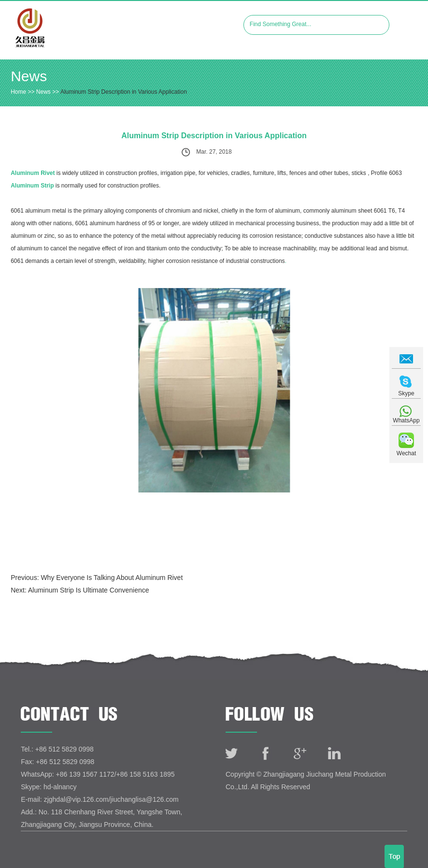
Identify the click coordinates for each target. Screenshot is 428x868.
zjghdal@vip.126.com (76, 799)
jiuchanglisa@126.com (145, 799)
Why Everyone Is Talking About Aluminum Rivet (112, 578)
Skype (406, 393)
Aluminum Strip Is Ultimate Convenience (89, 590)
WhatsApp (406, 420)
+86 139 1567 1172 (85, 774)
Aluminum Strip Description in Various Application (124, 92)
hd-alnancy (60, 787)
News (29, 76)
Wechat (406, 453)
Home (18, 92)
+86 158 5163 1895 (146, 774)
